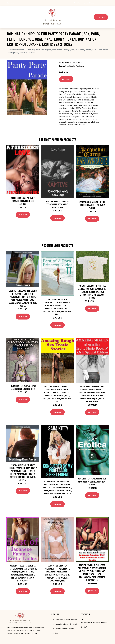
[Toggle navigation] (10, 17)
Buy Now (66, 79)
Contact (101, 17)
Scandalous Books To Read (66, 624)
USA (77, 3)
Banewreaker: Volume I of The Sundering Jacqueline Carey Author (92, 205)
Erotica (79, 62)
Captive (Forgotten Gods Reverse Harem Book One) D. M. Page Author (57, 204)
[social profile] (17, 3)
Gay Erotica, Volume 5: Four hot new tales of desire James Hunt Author (92, 482)
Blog (56, 633)
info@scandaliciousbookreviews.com (93, 3)
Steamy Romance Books (64, 629)
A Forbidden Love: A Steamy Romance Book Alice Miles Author (23, 201)
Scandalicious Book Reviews (66, 620)
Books (72, 62)
